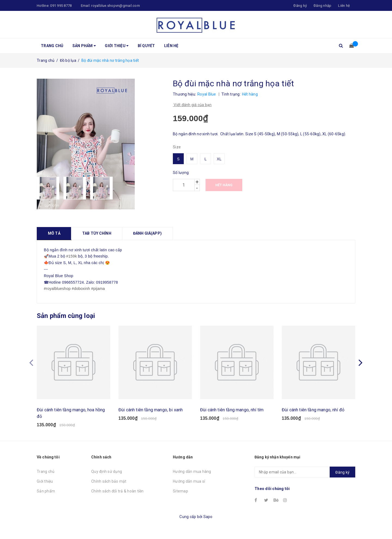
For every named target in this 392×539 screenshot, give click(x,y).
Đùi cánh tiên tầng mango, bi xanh (151, 414)
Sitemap (180, 495)
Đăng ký (342, 476)
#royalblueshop (57, 289)
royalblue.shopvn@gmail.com (116, 6)
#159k (71, 256)
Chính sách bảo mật (109, 485)
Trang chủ (52, 46)
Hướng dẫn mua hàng (192, 476)
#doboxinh (81, 289)
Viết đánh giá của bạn (192, 105)
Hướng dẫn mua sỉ (189, 485)
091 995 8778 (61, 6)
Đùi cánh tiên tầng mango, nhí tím (232, 414)
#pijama (98, 289)
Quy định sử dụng (107, 476)
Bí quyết (146, 46)
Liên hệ (344, 6)
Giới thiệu (117, 46)
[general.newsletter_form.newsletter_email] (305, 476)
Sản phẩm (84, 46)
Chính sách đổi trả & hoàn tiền (117, 495)
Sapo (208, 520)
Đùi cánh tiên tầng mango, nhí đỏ (313, 414)
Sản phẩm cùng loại (66, 316)
